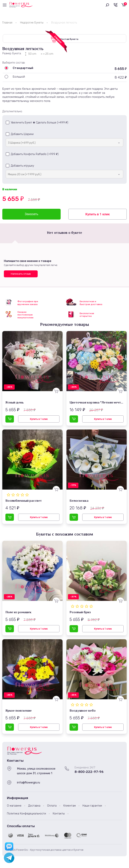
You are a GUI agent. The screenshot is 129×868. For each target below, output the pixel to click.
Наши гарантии (92, 807)
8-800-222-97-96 (89, 773)
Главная (7, 23)
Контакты (59, 815)
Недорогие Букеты (32, 23)
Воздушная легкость (64, 23)
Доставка (34, 807)
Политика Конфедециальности (26, 815)
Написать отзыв (21, 275)
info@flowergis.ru (28, 784)
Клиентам (70, 807)
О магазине (14, 807)
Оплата (52, 807)
